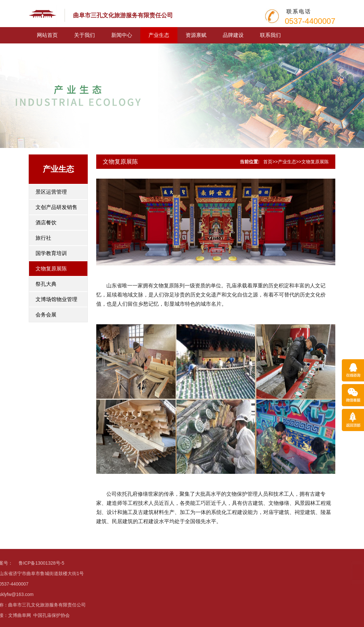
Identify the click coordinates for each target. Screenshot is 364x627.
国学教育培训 (51, 253)
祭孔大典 (46, 284)
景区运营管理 (51, 192)
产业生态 (159, 35)
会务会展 (46, 315)
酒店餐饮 (46, 223)
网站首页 (47, 35)
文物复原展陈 (51, 269)
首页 (268, 162)
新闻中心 (122, 35)
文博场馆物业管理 (56, 299)
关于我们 (84, 35)
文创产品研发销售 (56, 207)
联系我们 (270, 35)
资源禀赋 (196, 35)
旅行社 (43, 238)
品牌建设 (233, 35)
